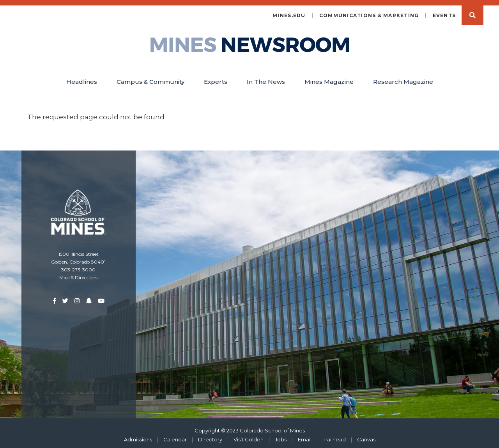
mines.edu (289, 12)
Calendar (175, 436)
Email (305, 436)
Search (472, 11)
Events (444, 12)
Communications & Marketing (369, 12)
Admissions (138, 436)
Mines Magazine (329, 78)
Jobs (281, 436)
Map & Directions (78, 274)
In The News (266, 78)
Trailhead (334, 436)
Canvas (366, 436)
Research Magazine (403, 78)
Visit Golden (249, 436)
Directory (210, 436)
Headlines (82, 78)
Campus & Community (150, 78)
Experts (216, 78)
